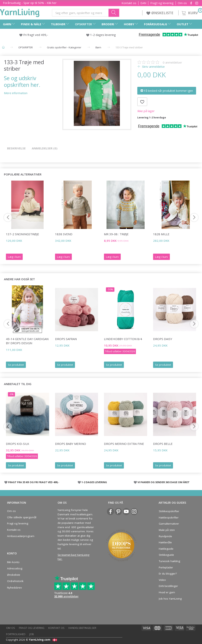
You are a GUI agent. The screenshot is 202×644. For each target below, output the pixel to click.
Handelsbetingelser (82, 628)
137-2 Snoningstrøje (22, 234)
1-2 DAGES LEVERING (94, 482)
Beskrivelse (16, 148)
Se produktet (16, 365)
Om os (182, 3)
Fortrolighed (16, 634)
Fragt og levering (162, 3)
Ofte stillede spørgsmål (22, 517)
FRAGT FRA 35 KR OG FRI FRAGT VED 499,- (34, 482)
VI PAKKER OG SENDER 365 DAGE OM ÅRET (164, 482)
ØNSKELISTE (160, 13)
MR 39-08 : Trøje (116, 234)
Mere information (16, 93)
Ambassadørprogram (21, 536)
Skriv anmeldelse (153, 67)
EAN (143, 3)
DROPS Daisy (163, 339)
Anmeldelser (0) (45, 148)
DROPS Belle (163, 444)
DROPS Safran (66, 339)
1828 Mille (161, 234)
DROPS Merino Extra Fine (124, 444)
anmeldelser (172, 62)
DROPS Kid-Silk (18, 444)
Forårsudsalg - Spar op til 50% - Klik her (30, 3)
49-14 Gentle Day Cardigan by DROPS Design (27, 341)
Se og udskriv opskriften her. (22, 81)
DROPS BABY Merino (71, 444)
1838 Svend (64, 234)
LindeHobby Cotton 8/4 (123, 339)
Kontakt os (129, 3)
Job (32, 634)
